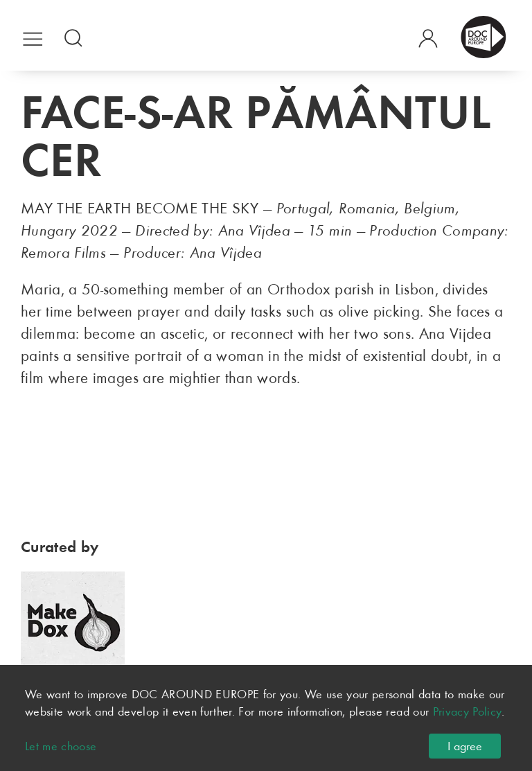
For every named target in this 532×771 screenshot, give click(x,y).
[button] (33, 36)
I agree (465, 746)
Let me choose (61, 746)
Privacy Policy (468, 711)
